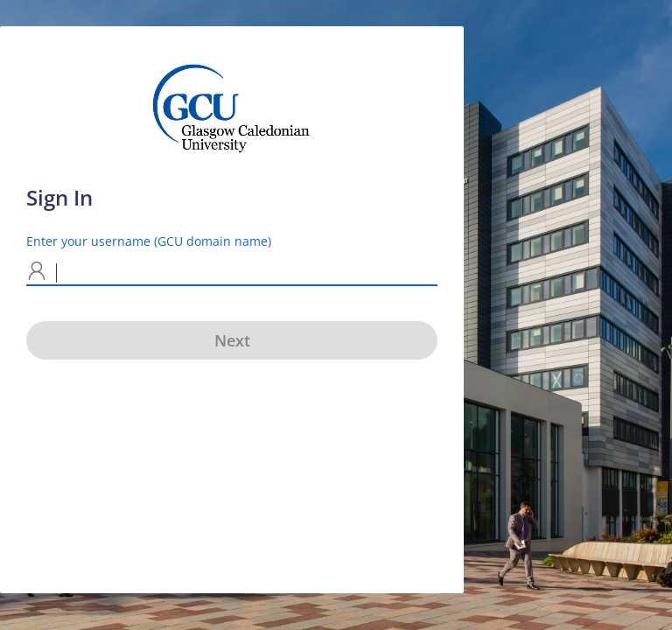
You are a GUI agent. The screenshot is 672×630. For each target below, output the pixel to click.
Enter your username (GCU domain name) (149, 241)
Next (232, 340)
